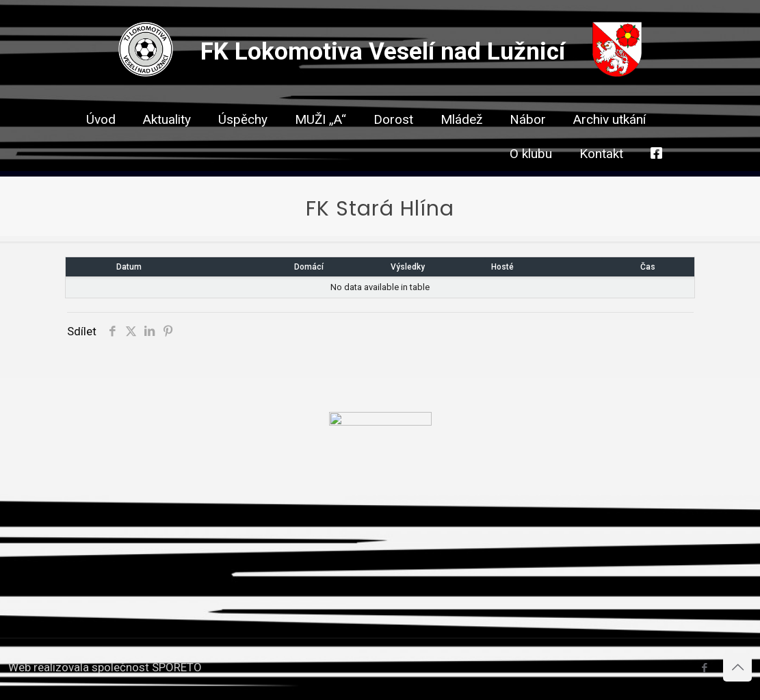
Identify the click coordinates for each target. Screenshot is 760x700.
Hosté (502, 267)
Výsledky (408, 267)
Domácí (309, 267)
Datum (129, 267)
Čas (648, 267)
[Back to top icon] (737, 667)
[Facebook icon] (704, 668)
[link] (393, 144)
